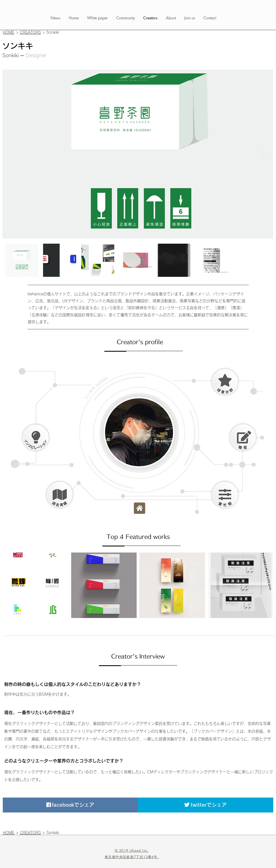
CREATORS (30, 32)
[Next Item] (263, 154)
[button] (225, 382)
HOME (9, 32)
